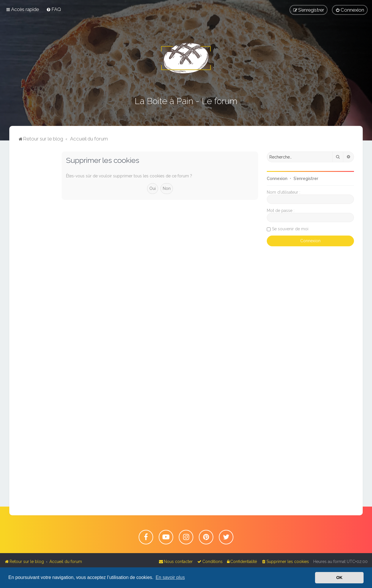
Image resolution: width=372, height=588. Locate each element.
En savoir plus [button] (170, 577)
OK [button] (339, 578)
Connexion (277, 179)
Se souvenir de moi (290, 229)
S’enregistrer (306, 179)
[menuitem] (54, 9)
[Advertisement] (35, 239)
